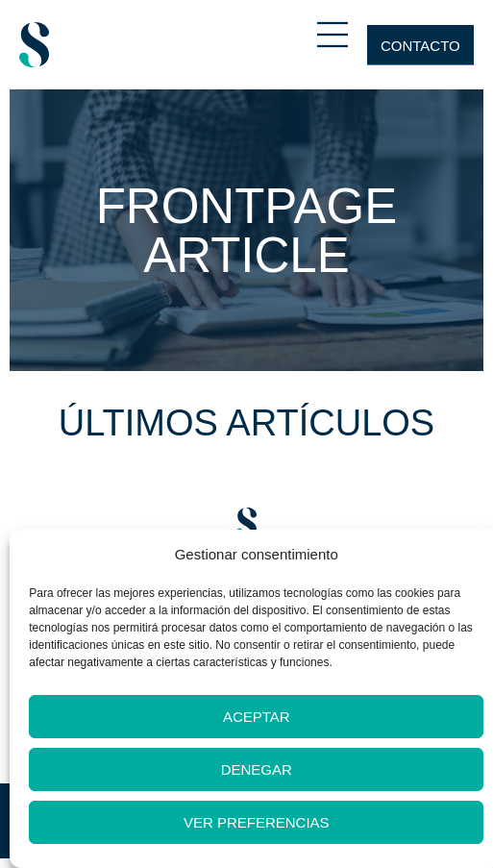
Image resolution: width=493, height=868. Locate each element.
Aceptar (257, 717)
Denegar (257, 769)
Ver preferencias (257, 822)
